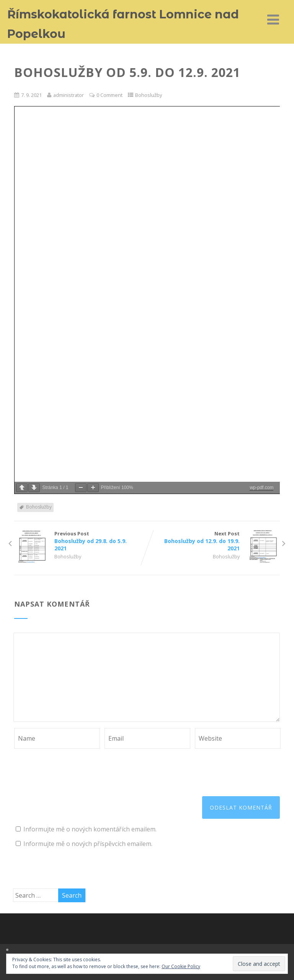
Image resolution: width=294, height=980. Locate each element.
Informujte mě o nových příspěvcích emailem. (88, 844)
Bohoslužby (149, 95)
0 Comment (109, 95)
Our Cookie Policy (181, 966)
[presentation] (72, 767)
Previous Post (81, 541)
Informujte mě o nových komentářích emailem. (90, 829)
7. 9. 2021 (31, 95)
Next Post (213, 541)
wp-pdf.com (261, 488)
